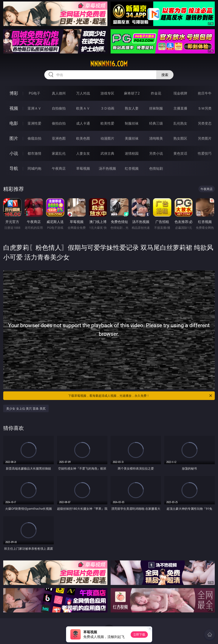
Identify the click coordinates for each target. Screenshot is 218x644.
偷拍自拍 (59, 123)
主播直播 (180, 108)
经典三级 (156, 123)
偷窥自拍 (34, 138)
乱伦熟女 (180, 123)
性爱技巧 (205, 153)
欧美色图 (83, 138)
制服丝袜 (132, 123)
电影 (14, 123)
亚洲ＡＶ (34, 108)
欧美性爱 (107, 123)
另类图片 (205, 138)
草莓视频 (83, 168)
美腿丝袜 (132, 138)
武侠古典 (107, 153)
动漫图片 (107, 138)
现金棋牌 (180, 93)
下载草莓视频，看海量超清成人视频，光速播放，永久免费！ (140, 396)
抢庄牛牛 (205, 93)
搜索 (165, 75)
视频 (14, 108)
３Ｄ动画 (107, 108)
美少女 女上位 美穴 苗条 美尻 (26, 408)
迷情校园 (132, 153)
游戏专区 (107, 93)
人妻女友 (83, 153)
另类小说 (156, 153)
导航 (14, 168)
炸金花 (156, 93)
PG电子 (35, 93)
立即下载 (139, 634)
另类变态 (205, 123)
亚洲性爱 (34, 123)
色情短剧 (156, 168)
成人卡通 (83, 123)
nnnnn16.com (109, 64)
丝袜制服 (156, 108)
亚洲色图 (59, 138)
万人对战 (83, 93)
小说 (14, 153)
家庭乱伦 (59, 153)
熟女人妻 (132, 108)
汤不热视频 (107, 168)
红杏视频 (132, 168)
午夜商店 (59, 168)
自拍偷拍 (59, 108)
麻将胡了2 (132, 93)
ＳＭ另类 (205, 108)
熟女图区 (180, 138)
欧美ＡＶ (83, 108)
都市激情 (34, 153)
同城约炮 (34, 168)
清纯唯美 (156, 138)
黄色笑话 (180, 153)
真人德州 (59, 93)
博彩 (14, 93)
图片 (14, 138)
